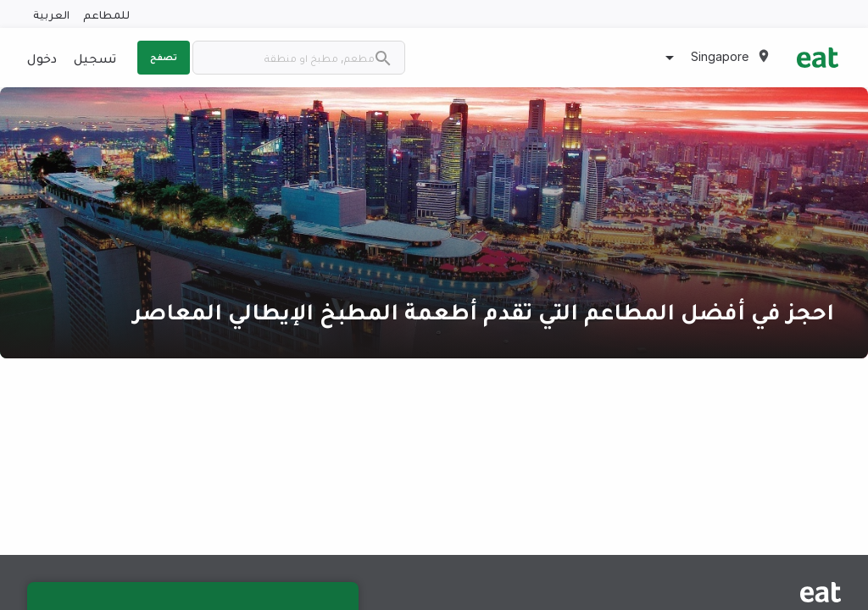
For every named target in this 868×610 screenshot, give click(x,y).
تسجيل (95, 58)
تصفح (164, 57)
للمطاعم (106, 14)
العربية (51, 14)
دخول (42, 58)
